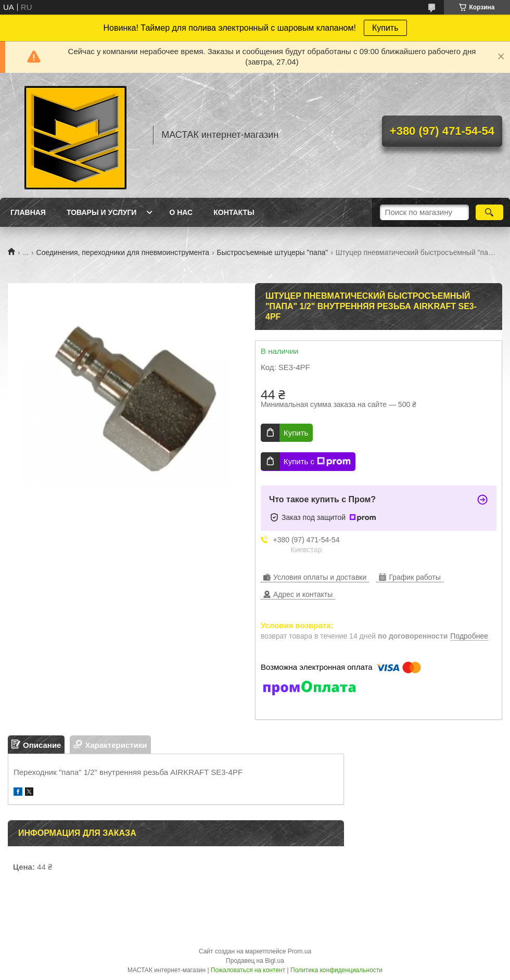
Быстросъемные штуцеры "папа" (273, 252)
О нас (181, 212)
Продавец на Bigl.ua (255, 961)
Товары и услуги (102, 212)
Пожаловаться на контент (248, 970)
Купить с (317, 462)
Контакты (234, 212)
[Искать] (489, 212)
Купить (385, 28)
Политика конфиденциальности (336, 970)
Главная (28, 212)
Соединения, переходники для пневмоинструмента (123, 252)
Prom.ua (299, 951)
